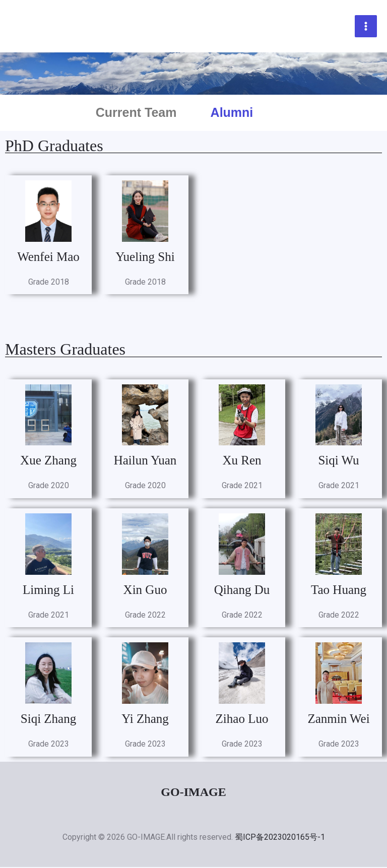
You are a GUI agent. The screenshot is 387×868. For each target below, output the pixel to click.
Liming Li (48, 591)
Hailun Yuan (145, 461)
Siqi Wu (338, 461)
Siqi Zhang (48, 720)
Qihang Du (242, 591)
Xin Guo (145, 591)
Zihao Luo (242, 720)
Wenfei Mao (48, 258)
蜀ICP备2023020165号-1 (280, 838)
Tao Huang (339, 591)
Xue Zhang (48, 461)
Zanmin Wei (338, 720)
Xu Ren (242, 461)
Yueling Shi (145, 258)
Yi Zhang (145, 720)
